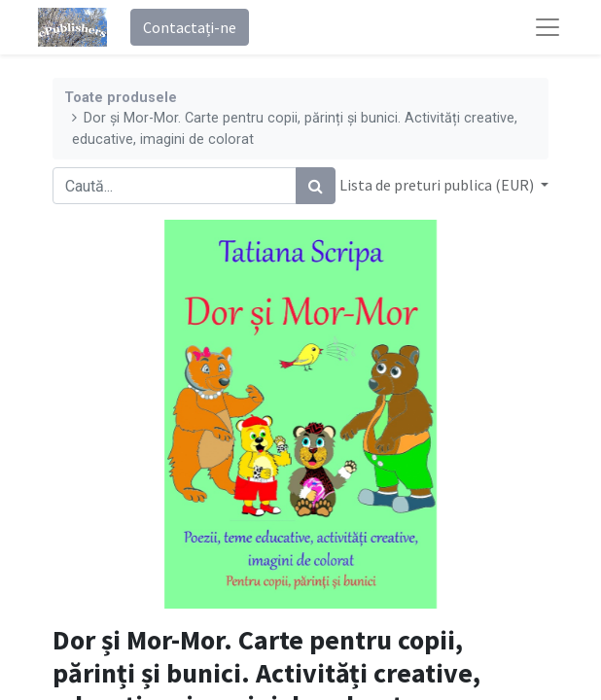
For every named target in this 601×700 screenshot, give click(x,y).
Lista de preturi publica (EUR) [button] (438, 185)
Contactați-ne (190, 27)
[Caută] (316, 186)
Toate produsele (121, 98)
